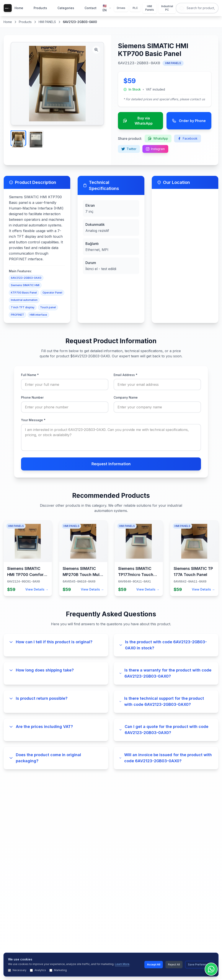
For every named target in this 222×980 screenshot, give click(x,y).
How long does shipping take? (41, 670)
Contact (91, 8)
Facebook (188, 138)
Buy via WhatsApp (138, 121)
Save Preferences (200, 964)
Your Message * (33, 420)
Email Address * (126, 375)
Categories (66, 8)
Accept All (154, 964)
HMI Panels (150, 8)
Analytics (38, 970)
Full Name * (30, 375)
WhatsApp (158, 138)
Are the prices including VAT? (41, 727)
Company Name (126, 397)
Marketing (58, 970)
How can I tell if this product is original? (51, 642)
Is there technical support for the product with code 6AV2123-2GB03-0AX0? (162, 701)
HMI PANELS (47, 22)
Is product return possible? (38, 698)
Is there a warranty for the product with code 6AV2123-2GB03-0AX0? (165, 673)
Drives (121, 8)
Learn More (122, 964)
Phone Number (32, 397)
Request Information (111, 464)
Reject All (174, 964)
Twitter (129, 149)
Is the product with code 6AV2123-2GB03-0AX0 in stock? (163, 645)
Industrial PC (167, 8)
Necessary (17, 970)
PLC (135, 8)
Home (19, 8)
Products (40, 8)
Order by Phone (189, 121)
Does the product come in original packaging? (45, 758)
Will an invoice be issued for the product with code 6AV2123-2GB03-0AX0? (165, 758)
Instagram (155, 149)
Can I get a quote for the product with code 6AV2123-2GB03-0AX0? (164, 730)
